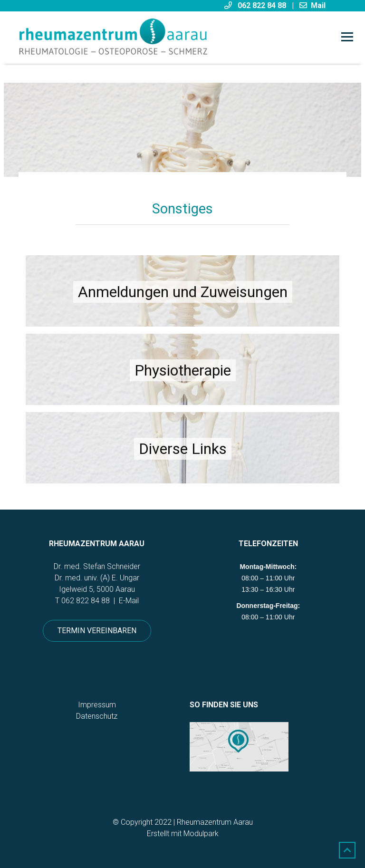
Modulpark (201, 834)
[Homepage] (149, 38)
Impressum (97, 705)
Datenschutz (97, 716)
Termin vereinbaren (97, 631)
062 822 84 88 (86, 601)
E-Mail (129, 601)
